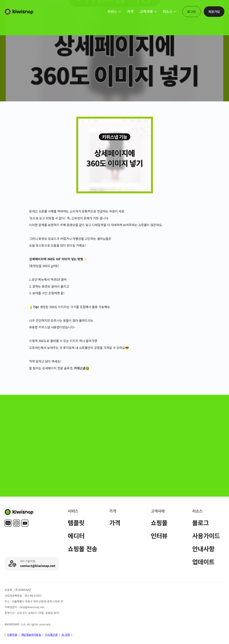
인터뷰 (159, 536)
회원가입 (214, 11)
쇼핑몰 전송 (83, 549)
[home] (19, 12)
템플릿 (76, 523)
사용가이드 (206, 536)
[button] (114, 11)
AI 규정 (66, 635)
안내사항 (203, 549)
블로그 (201, 523)
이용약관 (12, 635)
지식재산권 (51, 635)
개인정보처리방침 (31, 635)
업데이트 (203, 562)
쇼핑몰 (159, 523)
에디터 (76, 536)
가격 (115, 523)
